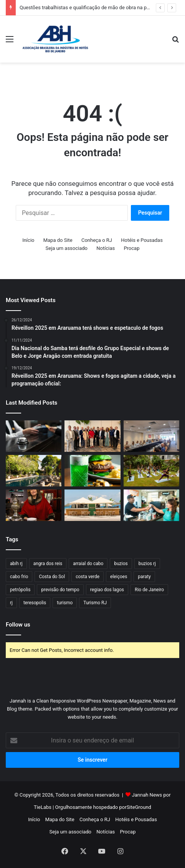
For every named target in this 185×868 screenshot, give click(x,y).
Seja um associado (67, 248)
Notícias (106, 248)
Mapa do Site (58, 240)
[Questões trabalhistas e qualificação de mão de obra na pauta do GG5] (92, 436)
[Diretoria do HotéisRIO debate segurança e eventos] (151, 436)
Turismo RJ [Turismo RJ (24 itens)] (95, 603)
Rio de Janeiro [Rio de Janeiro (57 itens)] (149, 590)
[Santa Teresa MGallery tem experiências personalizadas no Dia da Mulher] (34, 471)
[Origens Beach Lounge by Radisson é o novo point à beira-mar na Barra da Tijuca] (92, 505)
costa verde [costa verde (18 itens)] (88, 577)
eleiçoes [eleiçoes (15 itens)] (119, 577)
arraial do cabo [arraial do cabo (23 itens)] (88, 564)
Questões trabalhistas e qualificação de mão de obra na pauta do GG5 (97, 7)
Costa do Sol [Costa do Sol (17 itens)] (52, 577)
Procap (131, 248)
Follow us (18, 625)
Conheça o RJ (97, 240)
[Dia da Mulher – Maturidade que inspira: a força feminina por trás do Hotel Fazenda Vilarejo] (34, 505)
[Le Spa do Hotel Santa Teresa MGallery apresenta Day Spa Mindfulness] (151, 471)
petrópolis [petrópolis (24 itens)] (20, 590)
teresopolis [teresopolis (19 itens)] (35, 603)
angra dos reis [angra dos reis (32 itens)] (48, 564)
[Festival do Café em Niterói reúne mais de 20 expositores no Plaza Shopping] (151, 505)
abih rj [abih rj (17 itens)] (16, 564)
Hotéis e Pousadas (142, 240)
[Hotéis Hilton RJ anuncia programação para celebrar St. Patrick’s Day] (92, 471)
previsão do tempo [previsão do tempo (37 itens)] (60, 590)
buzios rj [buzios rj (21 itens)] (147, 564)
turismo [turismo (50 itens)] (65, 603)
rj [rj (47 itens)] (11, 603)
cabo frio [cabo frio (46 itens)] (19, 577)
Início (28, 240)
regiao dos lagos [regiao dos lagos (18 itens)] (107, 590)
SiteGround (139, 807)
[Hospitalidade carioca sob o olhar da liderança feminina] (34, 436)
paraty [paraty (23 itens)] (144, 577)
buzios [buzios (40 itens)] (121, 564)
